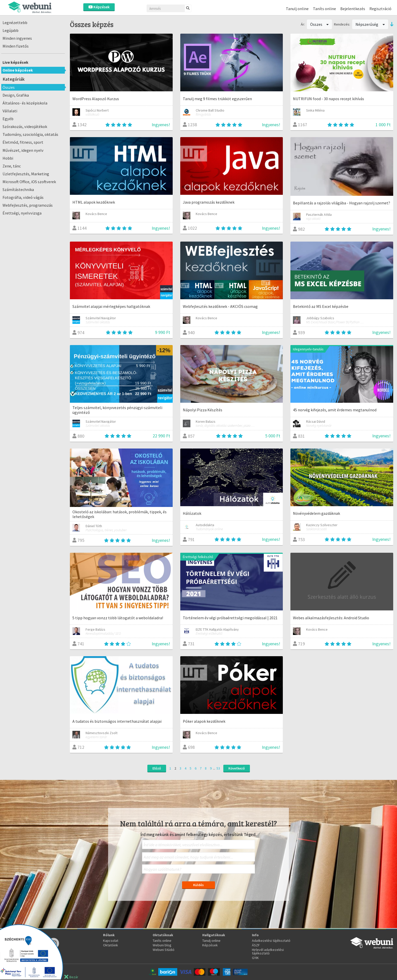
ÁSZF (256, 945)
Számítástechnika (18, 189)
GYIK (255, 958)
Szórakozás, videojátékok (25, 126)
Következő (237, 768)
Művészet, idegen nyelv (23, 150)
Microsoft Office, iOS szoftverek (29, 182)
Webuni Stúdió (164, 950)
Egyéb (8, 119)
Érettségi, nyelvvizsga (22, 213)
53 (218, 768)
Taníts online (324, 9)
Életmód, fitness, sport (23, 142)
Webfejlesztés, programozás (28, 205)
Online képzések (18, 70)
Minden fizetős (16, 46)
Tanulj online (297, 9)
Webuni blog (162, 945)
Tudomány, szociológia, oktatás (30, 134)
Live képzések (15, 62)
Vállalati (10, 111)
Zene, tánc (12, 166)
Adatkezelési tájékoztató (271, 941)
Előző (157, 768)
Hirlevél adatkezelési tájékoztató (268, 951)
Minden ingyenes (17, 38)
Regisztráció (380, 9)
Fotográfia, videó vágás (23, 197)
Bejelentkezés (353, 9)
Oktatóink (111, 945)
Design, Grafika (16, 95)
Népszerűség (370, 24)
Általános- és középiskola (25, 103)
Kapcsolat (111, 941)
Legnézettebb (15, 23)
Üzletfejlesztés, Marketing (26, 174)
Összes (9, 87)
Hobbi (8, 158)
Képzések (99, 7)
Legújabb (11, 30)
